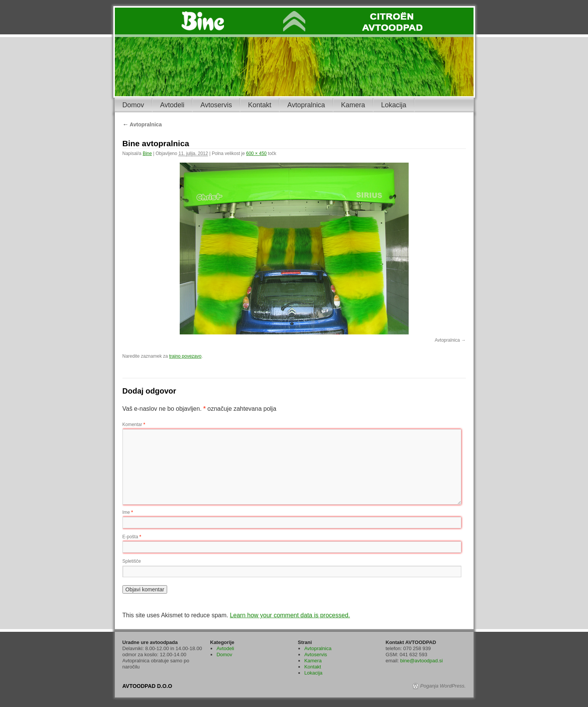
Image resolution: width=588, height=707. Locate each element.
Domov (133, 105)
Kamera (353, 105)
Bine (147, 153)
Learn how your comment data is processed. (290, 615)
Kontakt (260, 105)
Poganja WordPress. (443, 686)
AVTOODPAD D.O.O (147, 686)
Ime (128, 512)
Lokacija (394, 105)
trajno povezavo (185, 356)
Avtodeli (172, 105)
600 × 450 (256, 153)
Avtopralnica (306, 105)
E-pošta (132, 537)
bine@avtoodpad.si (422, 661)
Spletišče (132, 561)
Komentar (134, 425)
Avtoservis (216, 105)
